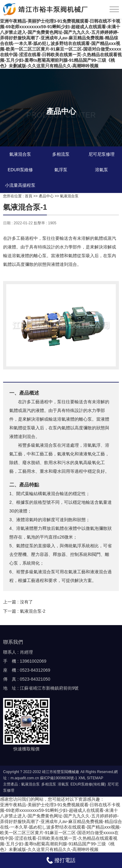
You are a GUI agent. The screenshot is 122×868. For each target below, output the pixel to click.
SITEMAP (95, 778)
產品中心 (46, 196)
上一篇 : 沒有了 (18, 602)
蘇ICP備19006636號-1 (59, 778)
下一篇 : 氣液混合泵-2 (24, 611)
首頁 (29, 196)
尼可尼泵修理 (102, 154)
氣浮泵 (61, 170)
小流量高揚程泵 (20, 185)
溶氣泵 (102, 170)
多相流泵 (61, 154)
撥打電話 (61, 860)
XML (82, 778)
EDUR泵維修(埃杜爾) (88, 784)
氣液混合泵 (20, 154)
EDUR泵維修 (20, 170)
